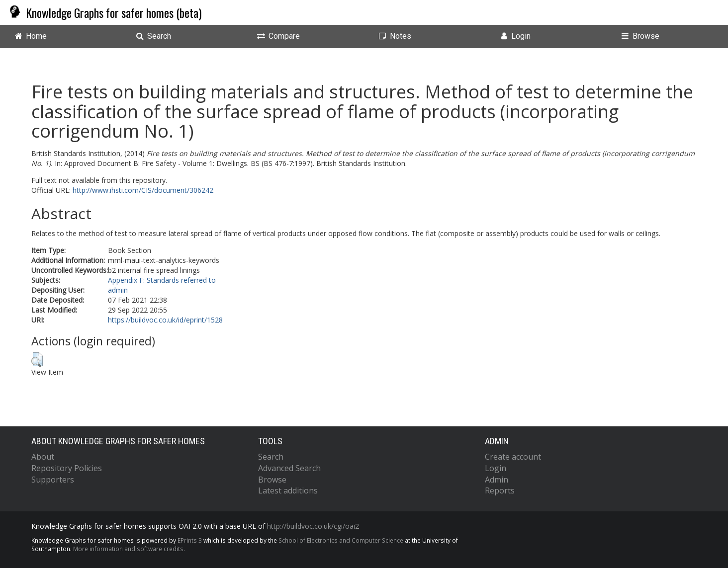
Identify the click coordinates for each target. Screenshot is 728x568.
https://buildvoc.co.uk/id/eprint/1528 (165, 320)
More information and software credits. (129, 549)
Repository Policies (67, 468)
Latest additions (288, 490)
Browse (272, 480)
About (43, 457)
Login (496, 468)
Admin (497, 480)
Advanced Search (289, 468)
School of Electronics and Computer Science (341, 540)
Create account (513, 457)
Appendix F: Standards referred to (162, 280)
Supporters (53, 480)
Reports (500, 490)
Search (271, 457)
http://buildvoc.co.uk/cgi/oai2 (313, 526)
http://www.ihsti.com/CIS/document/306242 (143, 190)
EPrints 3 (190, 540)
